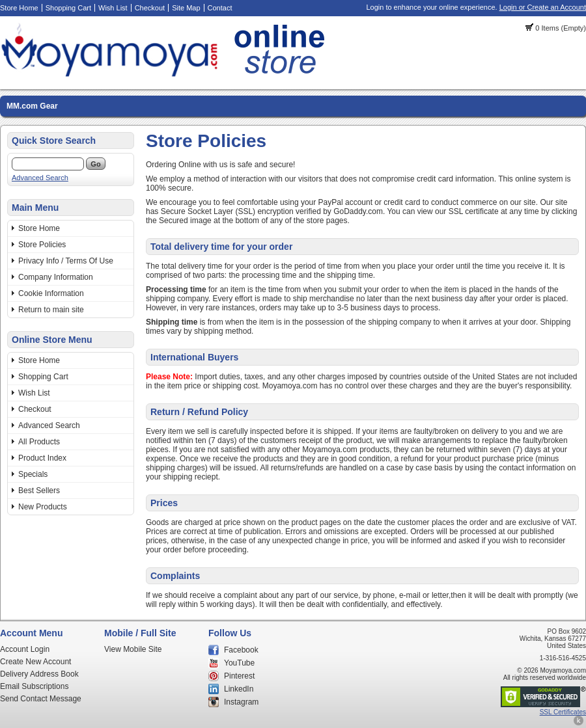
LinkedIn (239, 689)
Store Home (19, 8)
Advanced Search (40, 178)
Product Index (42, 458)
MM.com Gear (32, 106)
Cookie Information (51, 293)
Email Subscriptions (34, 686)
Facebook (241, 650)
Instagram (241, 702)
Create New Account (35, 662)
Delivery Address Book (39, 674)
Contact (220, 8)
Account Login (25, 649)
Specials (33, 474)
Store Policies (42, 245)
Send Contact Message (41, 699)
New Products (43, 507)
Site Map (186, 8)
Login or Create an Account (543, 7)
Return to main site (51, 310)
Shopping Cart (68, 8)
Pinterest (239, 676)
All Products (39, 442)
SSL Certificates (563, 712)
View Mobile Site (133, 649)
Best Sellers (39, 491)
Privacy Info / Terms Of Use (66, 261)
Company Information (56, 277)
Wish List (113, 8)
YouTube (239, 663)
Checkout (150, 8)
